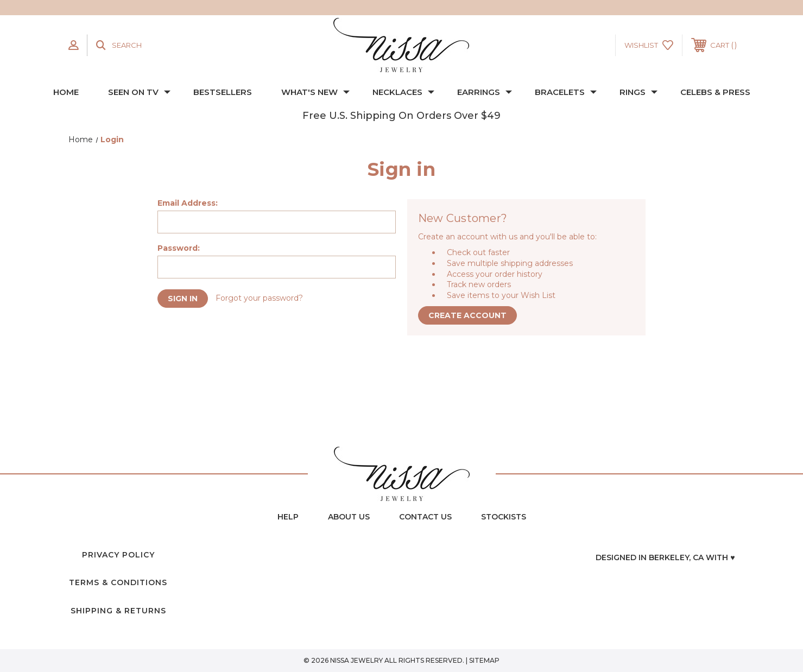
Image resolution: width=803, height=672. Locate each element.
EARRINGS (485, 92)
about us (349, 517)
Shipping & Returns (118, 611)
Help (288, 517)
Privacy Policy (118, 555)
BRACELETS (566, 92)
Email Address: (188, 203)
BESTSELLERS (223, 92)
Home (66, 92)
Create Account (469, 316)
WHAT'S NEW (315, 92)
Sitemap (484, 660)
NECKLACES (403, 92)
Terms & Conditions (118, 582)
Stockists (504, 517)
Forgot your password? (261, 299)
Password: (179, 248)
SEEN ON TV (139, 92)
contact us (425, 517)
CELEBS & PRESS (715, 92)
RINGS (638, 92)
